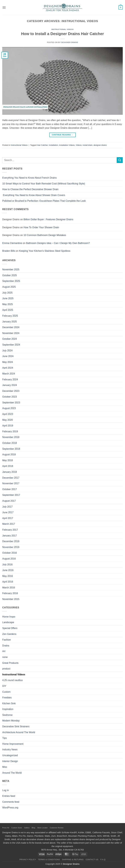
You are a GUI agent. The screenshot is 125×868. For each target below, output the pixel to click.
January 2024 (10, 385)
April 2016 (8, 582)
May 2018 (8, 460)
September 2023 (11, 403)
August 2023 (9, 408)
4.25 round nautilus (12, 680)
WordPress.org (10, 808)
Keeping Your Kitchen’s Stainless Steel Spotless (45, 251)
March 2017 (9, 524)
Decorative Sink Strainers (16, 726)
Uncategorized (10, 755)
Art (4, 651)
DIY (4, 686)
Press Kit (6, 828)
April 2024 (8, 368)
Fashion (7, 640)
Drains (6, 646)
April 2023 (8, 414)
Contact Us (92, 860)
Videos (79, 145)
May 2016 (8, 576)
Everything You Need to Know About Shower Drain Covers (34, 195)
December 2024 (11, 327)
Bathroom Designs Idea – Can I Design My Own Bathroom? (58, 243)
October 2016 (10, 553)
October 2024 (10, 339)
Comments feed (11, 802)
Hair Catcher (42, 145)
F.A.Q (103, 860)
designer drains (100, 145)
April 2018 (8, 466)
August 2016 (9, 559)
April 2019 (8, 426)
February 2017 (10, 530)
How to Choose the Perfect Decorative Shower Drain (30, 189)
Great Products (10, 663)
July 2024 (7, 351)
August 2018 (9, 455)
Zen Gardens (9, 634)
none (5, 657)
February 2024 (10, 379)
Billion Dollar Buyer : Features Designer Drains (48, 219)
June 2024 (8, 356)
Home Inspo (9, 617)
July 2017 (7, 507)
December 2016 (11, 541)
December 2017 (11, 478)
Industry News (10, 750)
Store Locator (42, 828)
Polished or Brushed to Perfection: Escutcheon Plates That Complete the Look (44, 201)
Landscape (8, 622)
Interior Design (10, 761)
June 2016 (8, 570)
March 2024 (9, 374)
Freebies (7, 698)
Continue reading (63, 135)
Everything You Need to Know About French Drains (29, 178)
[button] (4, 7)
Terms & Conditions (49, 860)
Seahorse (7, 715)
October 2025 (10, 275)
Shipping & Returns (73, 860)
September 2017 (11, 495)
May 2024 (8, 362)
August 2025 (9, 287)
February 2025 (10, 316)
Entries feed (9, 796)
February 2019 (10, 431)
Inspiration (8, 709)
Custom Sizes (17, 828)
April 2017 (8, 518)
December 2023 (11, 391)
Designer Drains (69, 42)
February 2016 (10, 593)
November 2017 (11, 483)
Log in (6, 790)
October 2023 (10, 397)
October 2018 (10, 443)
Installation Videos (67, 145)
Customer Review (57, 828)
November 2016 (11, 547)
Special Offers (10, 628)
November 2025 (11, 269)
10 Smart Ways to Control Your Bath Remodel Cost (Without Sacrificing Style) (44, 184)
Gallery (27, 828)
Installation (53, 145)
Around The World (12, 773)
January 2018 (10, 472)
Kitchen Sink (9, 703)
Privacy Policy (28, 860)
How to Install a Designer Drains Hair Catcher (62, 34)
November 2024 (11, 333)
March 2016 (9, 588)
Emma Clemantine (12, 243)
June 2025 (8, 298)
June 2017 (8, 512)
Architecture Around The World (19, 732)
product (6, 669)
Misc (5, 767)
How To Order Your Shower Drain (41, 227)
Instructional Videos (63, 29)
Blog (33, 828)
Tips (5, 738)
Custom (6, 692)
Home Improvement (13, 744)
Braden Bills (9, 251)
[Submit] (120, 160)
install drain (88, 145)
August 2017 (9, 501)
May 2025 (8, 304)
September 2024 (11, 345)
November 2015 (11, 599)
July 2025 (7, 293)
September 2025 (11, 281)
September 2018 (11, 449)
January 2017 (10, 536)
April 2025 (8, 310)
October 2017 (10, 489)
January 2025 (10, 322)
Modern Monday (11, 721)
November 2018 (11, 437)
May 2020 (8, 420)
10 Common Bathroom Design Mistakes (45, 235)
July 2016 (7, 565)
